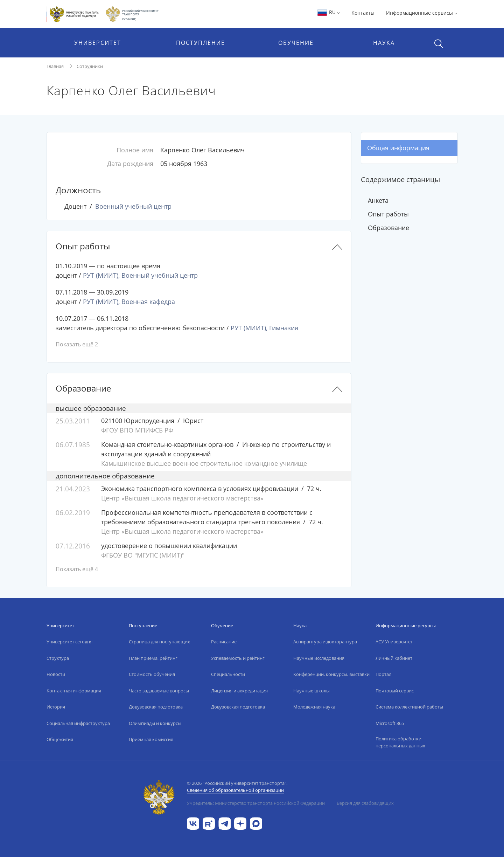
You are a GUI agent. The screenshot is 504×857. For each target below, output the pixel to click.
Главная (55, 66)
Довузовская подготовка (156, 707)
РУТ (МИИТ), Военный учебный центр (140, 275)
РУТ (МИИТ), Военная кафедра (129, 302)
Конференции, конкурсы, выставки (331, 674)
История (56, 707)
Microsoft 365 (390, 723)
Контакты (363, 13)
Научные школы (311, 691)
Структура (58, 658)
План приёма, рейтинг (153, 658)
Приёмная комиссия (151, 739)
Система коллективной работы (409, 707)
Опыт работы (388, 214)
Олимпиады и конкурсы (155, 723)
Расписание (224, 642)
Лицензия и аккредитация (239, 691)
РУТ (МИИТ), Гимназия (264, 328)
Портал (383, 674)
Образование (388, 228)
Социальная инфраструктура (78, 723)
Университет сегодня (69, 642)
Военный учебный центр (133, 206)
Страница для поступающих (159, 642)
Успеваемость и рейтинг (238, 658)
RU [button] (328, 12)
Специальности (228, 674)
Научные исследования (319, 658)
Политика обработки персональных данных (400, 742)
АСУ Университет (394, 642)
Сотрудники (90, 66)
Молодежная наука (314, 707)
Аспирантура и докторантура (325, 642)
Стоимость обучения (152, 674)
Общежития (60, 739)
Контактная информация (74, 691)
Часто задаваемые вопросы (159, 691)
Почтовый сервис (395, 691)
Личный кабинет (394, 658)
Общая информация (398, 148)
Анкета (378, 200)
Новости (56, 674)
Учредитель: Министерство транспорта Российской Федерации (256, 803)
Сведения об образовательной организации (235, 790)
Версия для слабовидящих (365, 803)
